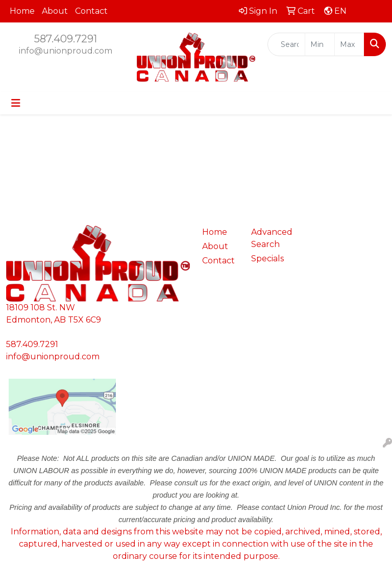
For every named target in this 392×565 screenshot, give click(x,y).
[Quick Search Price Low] (320, 44)
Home (22, 11)
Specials (267, 259)
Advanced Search (269, 238)
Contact (91, 11)
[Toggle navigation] (16, 103)
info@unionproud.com (66, 51)
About (55, 11)
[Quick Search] (286, 44)
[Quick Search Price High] (349, 44)
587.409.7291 (66, 39)
